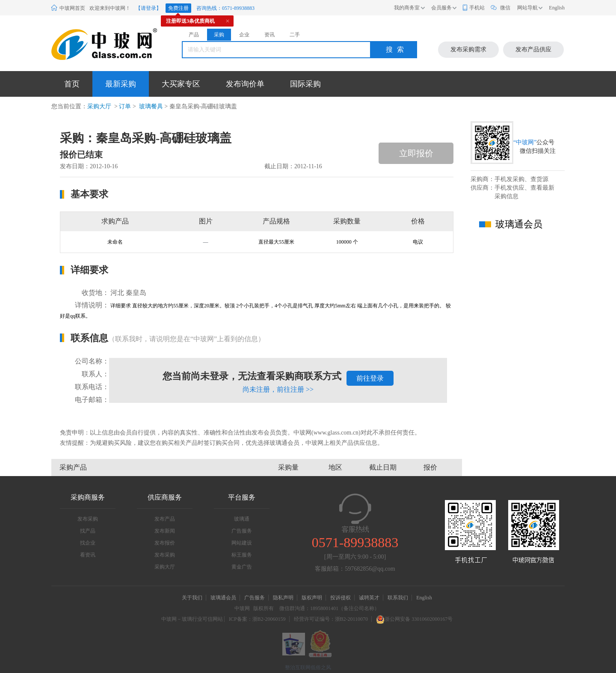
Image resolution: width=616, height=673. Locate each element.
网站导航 (527, 8)
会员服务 (441, 8)
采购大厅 (99, 106)
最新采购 (121, 84)
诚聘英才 (370, 598)
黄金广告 (242, 567)
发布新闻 (165, 531)
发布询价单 (245, 84)
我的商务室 (407, 8)
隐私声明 (283, 598)
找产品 (88, 531)
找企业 (88, 543)
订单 (125, 106)
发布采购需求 (468, 49)
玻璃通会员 (223, 598)
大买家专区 (181, 84)
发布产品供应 (533, 49)
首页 (72, 84)
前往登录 (370, 378)
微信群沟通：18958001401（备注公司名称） (329, 608)
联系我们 (398, 598)
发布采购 (88, 519)
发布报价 (165, 543)
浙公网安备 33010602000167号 (414, 619)
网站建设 (242, 543)
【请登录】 (148, 8)
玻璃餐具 (150, 106)
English (557, 8)
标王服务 (242, 555)
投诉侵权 (341, 598)
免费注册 (178, 8)
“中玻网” (525, 142)
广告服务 (242, 531)
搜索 (397, 49)
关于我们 (192, 598)
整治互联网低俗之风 (308, 667)
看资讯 (88, 555)
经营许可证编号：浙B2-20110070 (331, 619)
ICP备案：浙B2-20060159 (257, 619)
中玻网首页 (72, 8)
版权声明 (312, 598)
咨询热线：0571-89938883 (225, 8)
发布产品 (165, 519)
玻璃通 (242, 519)
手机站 (477, 8)
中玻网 (242, 608)
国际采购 (305, 84)
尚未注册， (278, 389)
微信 (505, 8)
